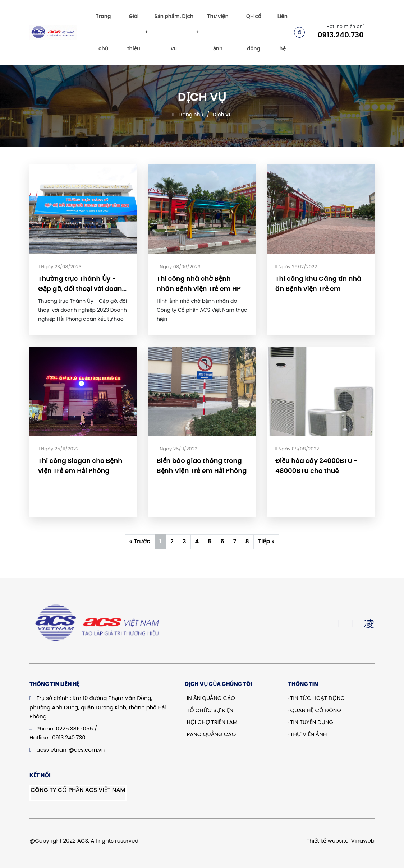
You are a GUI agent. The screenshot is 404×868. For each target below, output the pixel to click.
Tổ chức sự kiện (209, 710)
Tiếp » (266, 541)
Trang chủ (103, 32)
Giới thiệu (134, 32)
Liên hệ (283, 32)
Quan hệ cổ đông (315, 710)
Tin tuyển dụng (311, 722)
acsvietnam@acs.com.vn (71, 750)
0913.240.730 (341, 35)
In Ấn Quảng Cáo (210, 698)
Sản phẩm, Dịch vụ (174, 32)
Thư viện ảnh (218, 32)
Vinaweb (363, 841)
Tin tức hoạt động (316, 698)
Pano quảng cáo (210, 734)
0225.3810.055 (75, 728)
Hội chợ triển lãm (211, 722)
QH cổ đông (254, 32)
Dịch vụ (222, 115)
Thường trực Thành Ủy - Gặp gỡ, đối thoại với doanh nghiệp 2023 (82, 289)
